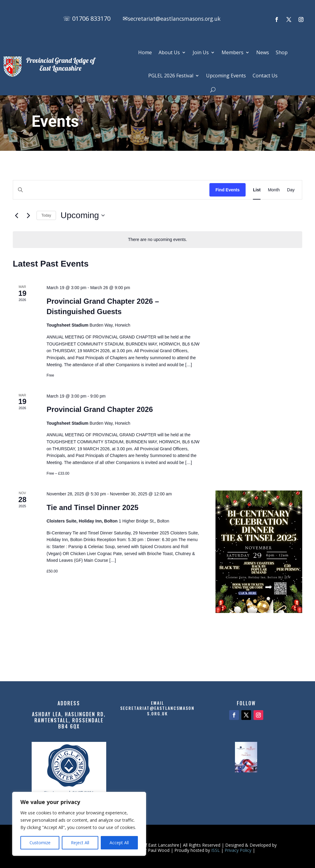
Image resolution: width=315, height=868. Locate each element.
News (263, 52)
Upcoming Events (226, 76)
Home (145, 52)
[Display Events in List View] (257, 190)
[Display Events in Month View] (274, 190)
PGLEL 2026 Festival (171, 76)
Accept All (119, 843)
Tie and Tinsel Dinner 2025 (93, 507)
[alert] (157, 240)
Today (46, 215)
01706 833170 (91, 18)
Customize (40, 843)
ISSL (215, 850)
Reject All (80, 843)
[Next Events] (28, 215)
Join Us (201, 52)
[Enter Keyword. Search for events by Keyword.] (111, 190)
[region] (79, 824)
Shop (282, 52)
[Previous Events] (16, 215)
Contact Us (265, 76)
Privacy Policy (238, 850)
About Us (169, 52)
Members (233, 52)
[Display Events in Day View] (291, 190)
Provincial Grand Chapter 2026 (100, 409)
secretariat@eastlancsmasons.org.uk (181, 18)
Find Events (228, 190)
